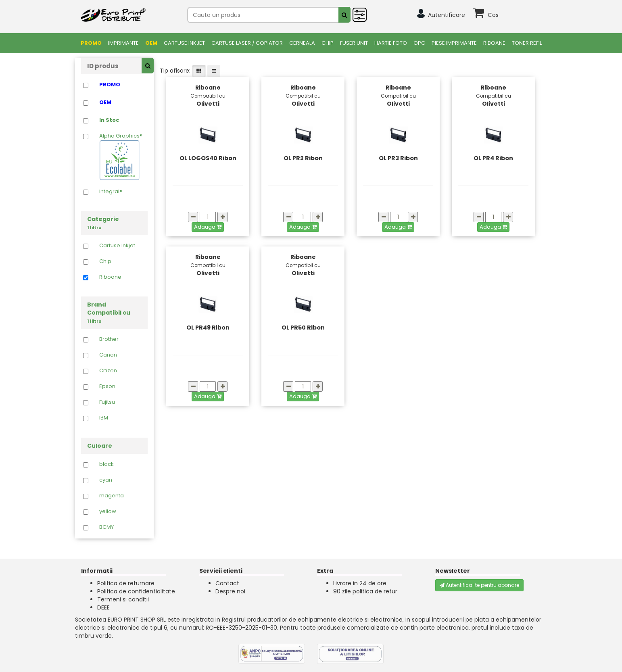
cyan (106, 480)
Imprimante (123, 43)
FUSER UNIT (354, 43)
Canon (108, 355)
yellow (108, 511)
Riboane (494, 43)
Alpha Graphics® (121, 156)
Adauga (208, 227)
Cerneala (302, 43)
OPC (419, 43)
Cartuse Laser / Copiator (247, 43)
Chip (328, 43)
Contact (227, 583)
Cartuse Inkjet (184, 43)
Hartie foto (391, 43)
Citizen (108, 371)
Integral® (111, 192)
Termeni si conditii (123, 599)
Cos (493, 15)
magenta (112, 496)
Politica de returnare (126, 583)
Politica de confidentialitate (136, 591)
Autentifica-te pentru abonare (479, 585)
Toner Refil (527, 43)
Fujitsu (107, 402)
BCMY (106, 527)
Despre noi (230, 591)
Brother (109, 339)
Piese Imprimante (454, 43)
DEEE (103, 607)
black (106, 464)
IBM (104, 418)
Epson (107, 386)
